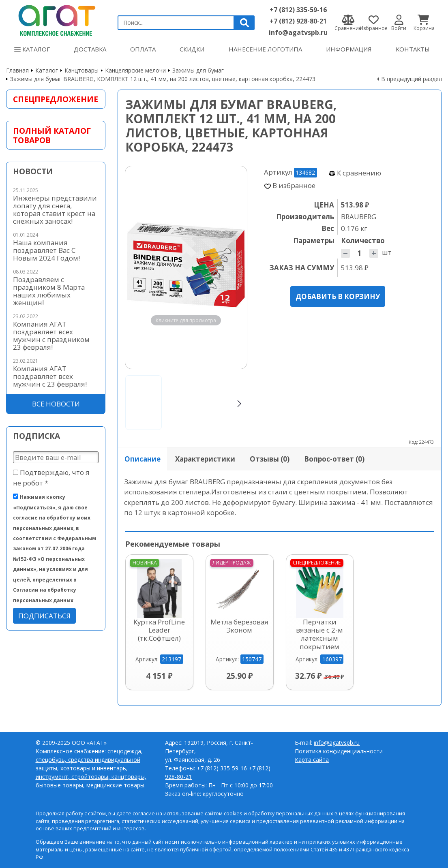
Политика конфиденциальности (339, 751)
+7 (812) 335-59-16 (298, 10)
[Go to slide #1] (144, 403)
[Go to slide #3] (223, 403)
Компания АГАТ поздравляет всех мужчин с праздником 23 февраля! (51, 336)
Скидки (192, 49)
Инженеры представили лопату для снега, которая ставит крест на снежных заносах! (55, 210)
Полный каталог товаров (52, 135)
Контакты (413, 49)
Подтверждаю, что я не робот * (51, 477)
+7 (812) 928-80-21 (298, 21)
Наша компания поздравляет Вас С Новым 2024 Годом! (46, 250)
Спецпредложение (56, 99)
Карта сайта (312, 760)
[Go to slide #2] (183, 403)
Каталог (32, 49)
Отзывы (270, 459)
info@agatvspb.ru (298, 32)
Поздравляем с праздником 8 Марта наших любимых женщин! (49, 291)
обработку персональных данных (291, 813)
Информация (349, 49)
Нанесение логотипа (265, 49)
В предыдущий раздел (412, 79)
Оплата (143, 49)
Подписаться (44, 616)
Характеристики (205, 459)
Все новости (56, 404)
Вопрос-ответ (334, 459)
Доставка (90, 49)
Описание (143, 459)
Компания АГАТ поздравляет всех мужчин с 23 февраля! (50, 376)
